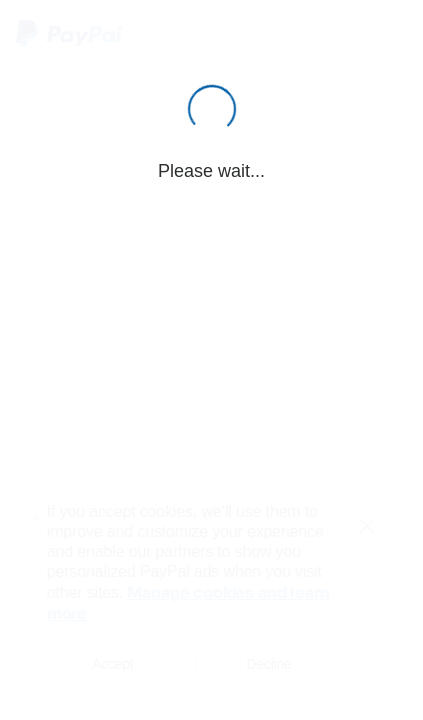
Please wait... (211, 171)
